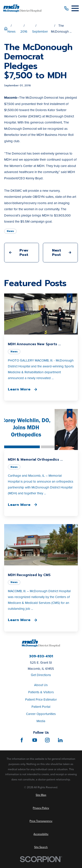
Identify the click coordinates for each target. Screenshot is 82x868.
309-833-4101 (41, 656)
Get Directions (41, 675)
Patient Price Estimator (41, 699)
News (10, 231)
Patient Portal (41, 707)
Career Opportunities (41, 714)
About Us (41, 685)
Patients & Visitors (41, 692)
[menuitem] (41, 795)
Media (41, 721)
